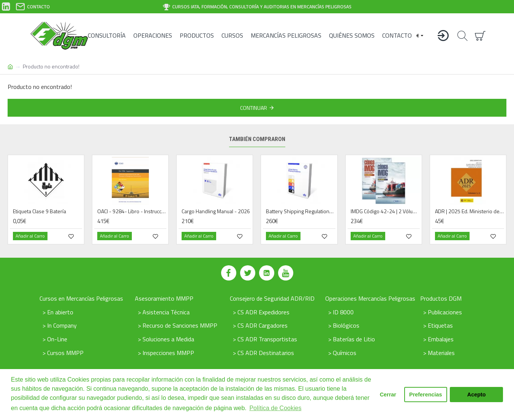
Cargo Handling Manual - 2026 (216, 211)
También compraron (257, 139)
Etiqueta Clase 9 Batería (40, 211)
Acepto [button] (477, 395)
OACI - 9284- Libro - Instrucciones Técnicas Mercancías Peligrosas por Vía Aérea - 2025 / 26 (132, 211)
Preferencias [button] (425, 395)
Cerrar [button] (388, 395)
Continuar (254, 108)
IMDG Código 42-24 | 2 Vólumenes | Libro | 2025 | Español (385, 211)
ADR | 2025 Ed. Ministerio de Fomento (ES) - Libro (470, 211)
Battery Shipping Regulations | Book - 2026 (300, 211)
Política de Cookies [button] (275, 408)
